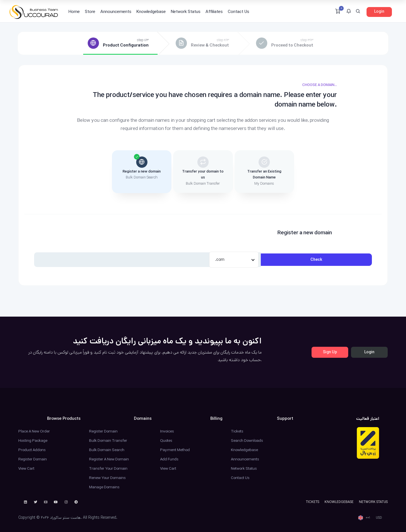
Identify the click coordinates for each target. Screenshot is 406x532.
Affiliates (214, 12)
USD (379, 518)
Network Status (186, 12)
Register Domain (33, 459)
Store (90, 12)
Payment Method (175, 450)
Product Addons (32, 450)
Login (379, 12)
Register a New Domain (109, 459)
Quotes (166, 441)
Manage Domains (104, 487)
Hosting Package (33, 441)
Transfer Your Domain (108, 469)
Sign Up (330, 352)
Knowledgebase (151, 12)
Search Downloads (247, 441)
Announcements (116, 12)
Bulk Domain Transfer (108, 441)
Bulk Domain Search (107, 450)
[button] (349, 12)
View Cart (26, 469)
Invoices (167, 431)
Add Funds (169, 459)
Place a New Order (34, 431)
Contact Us (239, 12)
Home (74, 12)
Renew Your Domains (107, 478)
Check (316, 260)
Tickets (237, 431)
